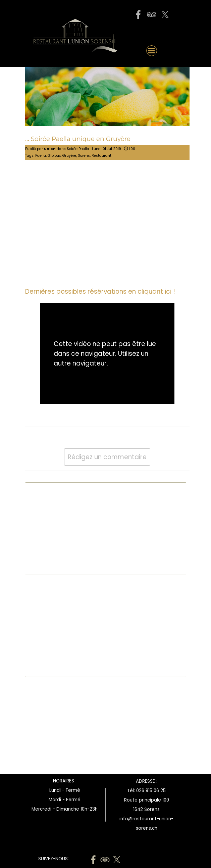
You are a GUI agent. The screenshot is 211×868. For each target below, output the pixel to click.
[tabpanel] (147, 809)
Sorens (84, 156)
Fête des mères (49, 551)
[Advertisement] (49, 727)
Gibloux (54, 156)
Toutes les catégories (57, 566)
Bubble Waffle (47, 520)
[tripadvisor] (152, 14)
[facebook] (138, 14)
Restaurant (101, 156)
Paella (41, 156)
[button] (152, 32)
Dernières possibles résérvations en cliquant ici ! (100, 292)
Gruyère (69, 156)
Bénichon (41, 536)
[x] (165, 14)
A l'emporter (45, 505)
